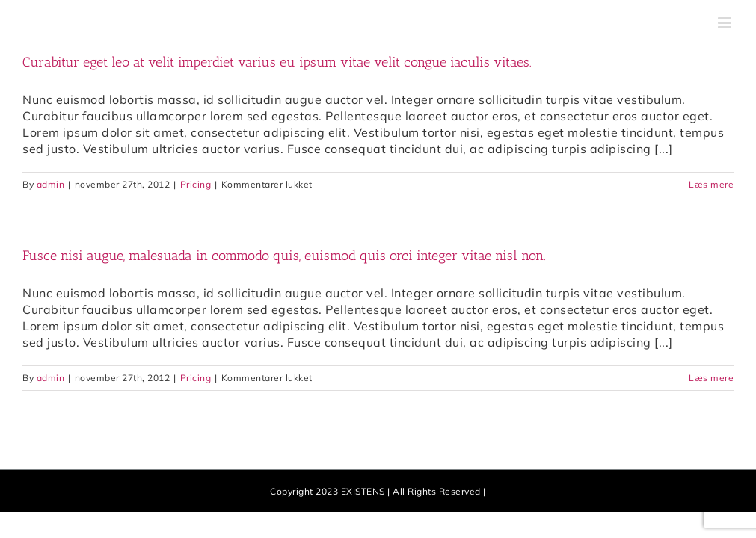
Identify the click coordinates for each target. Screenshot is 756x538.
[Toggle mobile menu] (726, 23)
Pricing (196, 184)
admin (51, 184)
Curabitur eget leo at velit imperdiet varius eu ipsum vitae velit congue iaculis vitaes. (277, 62)
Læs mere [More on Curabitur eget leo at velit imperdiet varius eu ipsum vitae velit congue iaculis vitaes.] (711, 184)
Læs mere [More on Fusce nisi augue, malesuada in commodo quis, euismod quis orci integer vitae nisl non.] (711, 378)
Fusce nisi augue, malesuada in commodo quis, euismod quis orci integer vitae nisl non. (284, 256)
